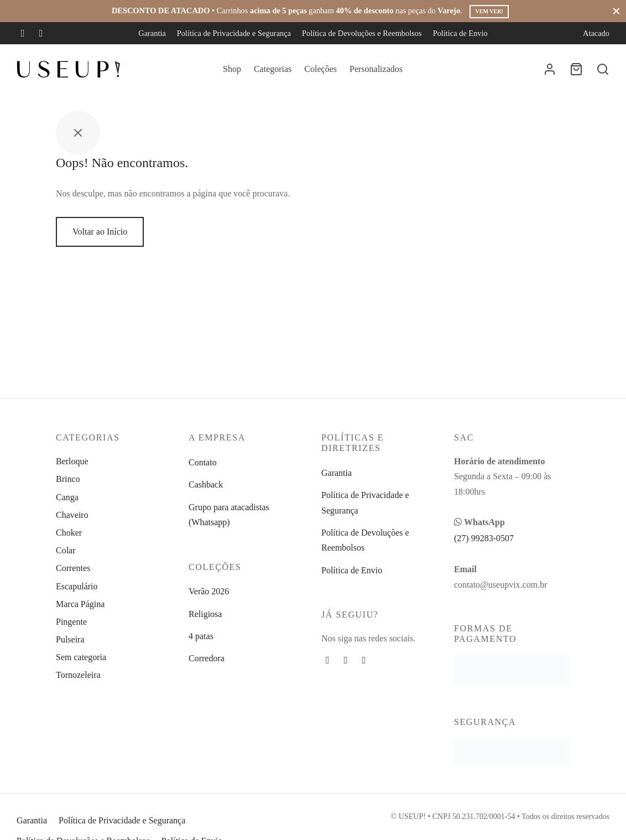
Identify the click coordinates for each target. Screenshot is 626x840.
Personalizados (376, 69)
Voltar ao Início (100, 232)
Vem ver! (489, 11)
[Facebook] (23, 33)
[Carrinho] (576, 69)
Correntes (73, 568)
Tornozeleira (78, 675)
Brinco (68, 479)
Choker (69, 533)
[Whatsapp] (364, 660)
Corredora (207, 658)
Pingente (71, 622)
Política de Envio (460, 33)
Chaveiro (72, 515)
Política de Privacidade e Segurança (234, 33)
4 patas (201, 636)
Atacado (596, 33)
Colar (66, 550)
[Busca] (603, 69)
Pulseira (70, 639)
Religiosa (205, 614)
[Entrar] (550, 69)
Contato (203, 462)
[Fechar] (616, 11)
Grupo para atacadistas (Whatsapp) (229, 515)
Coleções (320, 69)
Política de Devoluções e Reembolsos (362, 33)
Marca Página (80, 604)
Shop (232, 69)
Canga (67, 497)
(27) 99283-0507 (484, 538)
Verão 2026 (209, 591)
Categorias (273, 69)
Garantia (152, 33)
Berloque (72, 461)
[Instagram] (41, 33)
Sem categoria (81, 657)
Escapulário (77, 586)
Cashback (206, 484)
